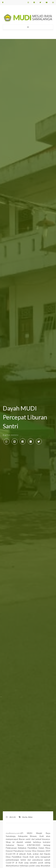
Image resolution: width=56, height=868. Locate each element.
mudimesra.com (13, 833)
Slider (30, 817)
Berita (25, 817)
